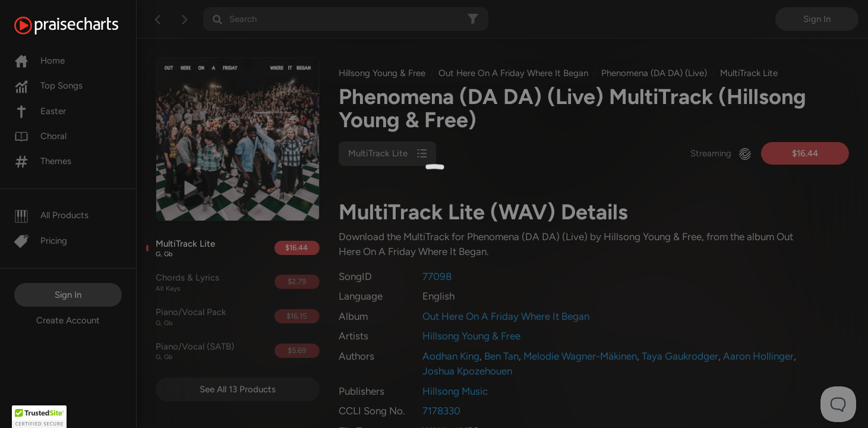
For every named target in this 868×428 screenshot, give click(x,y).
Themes (43, 161)
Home (40, 61)
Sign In (68, 295)
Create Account (68, 320)
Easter (40, 111)
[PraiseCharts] (81, 26)
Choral (40, 136)
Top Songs (48, 86)
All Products (51, 215)
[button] (39, 417)
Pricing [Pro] (41, 241)
